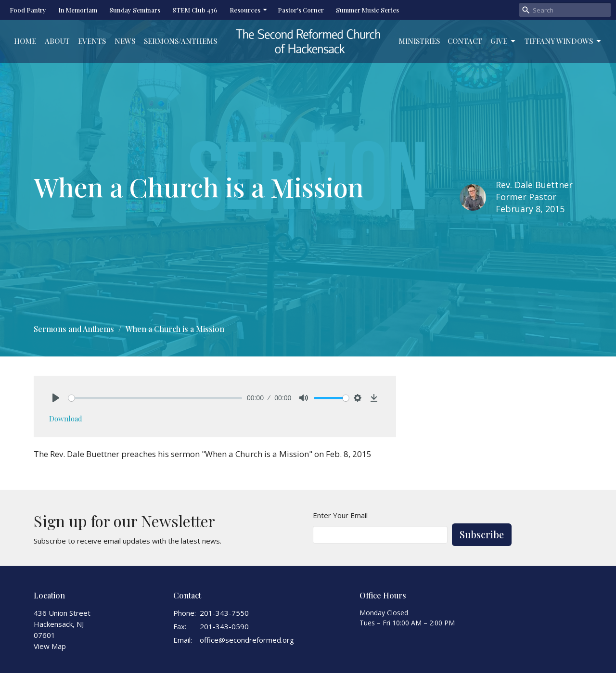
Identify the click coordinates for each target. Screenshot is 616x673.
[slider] (155, 398)
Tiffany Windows (564, 41)
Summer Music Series (367, 10)
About (57, 41)
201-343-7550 (224, 613)
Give (504, 41)
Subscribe (482, 534)
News (125, 41)
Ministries (419, 41)
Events (92, 41)
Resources (249, 10)
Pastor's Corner (301, 10)
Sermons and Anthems (74, 329)
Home (25, 41)
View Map (50, 646)
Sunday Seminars (135, 10)
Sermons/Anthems (180, 41)
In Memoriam (78, 10)
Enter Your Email (340, 515)
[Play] (56, 398)
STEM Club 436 (195, 10)
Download (66, 419)
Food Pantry (28, 10)
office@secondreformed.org (247, 640)
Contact (465, 41)
